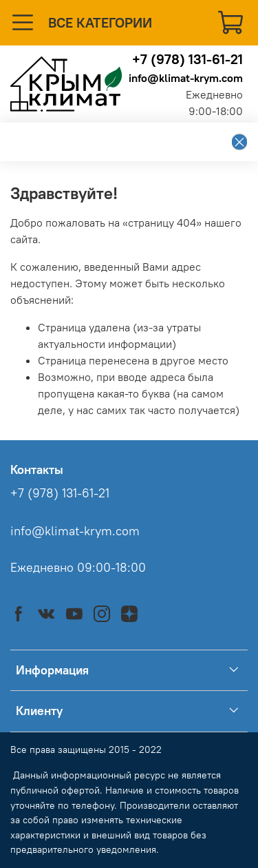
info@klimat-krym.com (186, 78)
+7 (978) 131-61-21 (187, 59)
